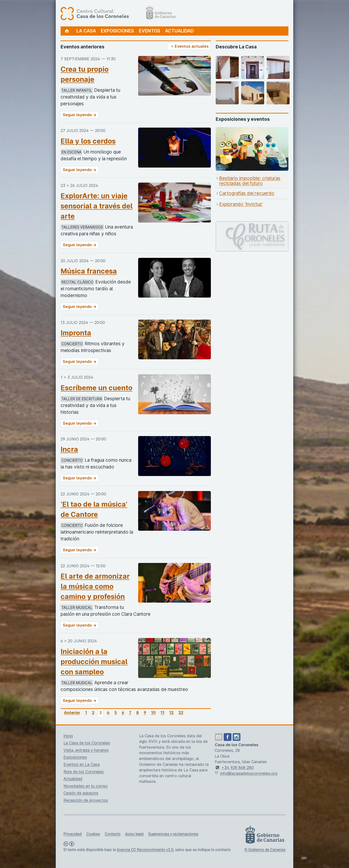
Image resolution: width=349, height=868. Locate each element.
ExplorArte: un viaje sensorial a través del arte (97, 206)
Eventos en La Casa (82, 764)
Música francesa (89, 271)
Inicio (68, 736)
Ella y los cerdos (88, 141)
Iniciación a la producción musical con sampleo (94, 662)
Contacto (113, 834)
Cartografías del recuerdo (247, 193)
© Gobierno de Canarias (265, 850)
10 (153, 713)
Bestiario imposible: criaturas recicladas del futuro (250, 181)
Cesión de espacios (81, 793)
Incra (69, 449)
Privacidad (73, 834)
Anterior (72, 713)
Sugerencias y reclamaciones (173, 834)
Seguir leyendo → (80, 115)
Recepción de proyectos (86, 800)
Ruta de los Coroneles (84, 772)
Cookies (93, 834)
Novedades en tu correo (86, 786)
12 (171, 713)
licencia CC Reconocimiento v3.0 (145, 850)
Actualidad (179, 31)
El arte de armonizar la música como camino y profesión (95, 586)
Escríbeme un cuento (96, 388)
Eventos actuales (189, 46)
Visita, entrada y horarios (86, 750)
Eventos (150, 31)
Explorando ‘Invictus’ (241, 204)
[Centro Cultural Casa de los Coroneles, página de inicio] (118, 13)
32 (181, 713)
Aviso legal (134, 834)
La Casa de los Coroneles (87, 743)
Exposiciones (117, 31)
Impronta (76, 333)
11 (162, 713)
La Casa (86, 31)
